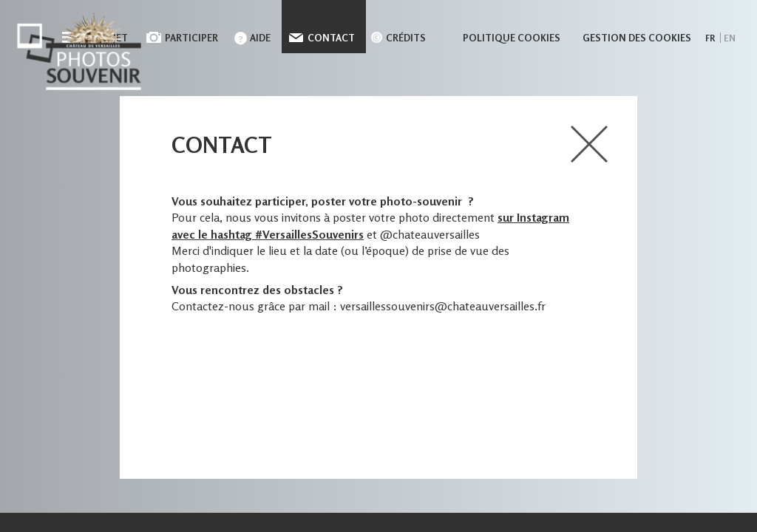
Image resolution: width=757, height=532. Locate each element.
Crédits (406, 38)
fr (710, 38)
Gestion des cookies (637, 38)
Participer (191, 38)
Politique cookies (512, 38)
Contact (331, 38)
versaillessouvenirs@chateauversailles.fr (443, 306)
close (589, 144)
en (730, 38)
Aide (260, 38)
